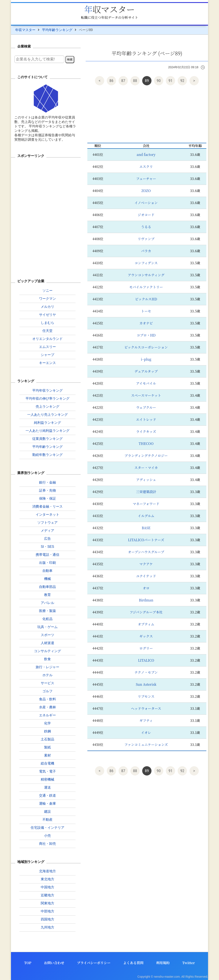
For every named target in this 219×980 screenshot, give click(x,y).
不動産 (47, 820)
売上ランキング (47, 407)
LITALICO (146, 660)
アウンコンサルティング (146, 275)
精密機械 (47, 779)
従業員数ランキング (47, 439)
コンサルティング (47, 651)
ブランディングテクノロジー (146, 456)
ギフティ (146, 720)
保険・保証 (47, 498)
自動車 (47, 571)
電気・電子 (47, 771)
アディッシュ (146, 480)
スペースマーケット (146, 395)
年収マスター (109, 9)
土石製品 (47, 739)
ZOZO (146, 191)
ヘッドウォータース (146, 708)
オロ (146, 588)
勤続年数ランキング (47, 455)
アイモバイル (146, 383)
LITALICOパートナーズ (146, 540)
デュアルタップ (146, 371)
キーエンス (47, 363)
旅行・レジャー (47, 667)
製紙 (47, 747)
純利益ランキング (47, 423)
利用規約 (163, 963)
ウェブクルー (146, 407)
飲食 (47, 659)
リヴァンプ (146, 239)
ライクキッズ (146, 431)
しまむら (47, 323)
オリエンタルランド (47, 339)
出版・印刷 (47, 563)
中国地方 (47, 887)
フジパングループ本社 (146, 612)
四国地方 (47, 919)
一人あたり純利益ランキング (47, 431)
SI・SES (47, 547)
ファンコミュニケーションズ (146, 745)
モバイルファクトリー (146, 287)
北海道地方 (47, 871)
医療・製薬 (47, 611)
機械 (47, 579)
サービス (47, 683)
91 (171, 81)
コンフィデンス (146, 263)
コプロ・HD (146, 335)
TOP (28, 963)
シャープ (47, 355)
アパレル (47, 603)
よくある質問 (133, 963)
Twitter (189, 963)
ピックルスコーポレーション (146, 347)
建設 (47, 812)
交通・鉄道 (47, 795)
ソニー (47, 291)
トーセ (146, 311)
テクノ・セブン (146, 672)
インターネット (47, 515)
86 (112, 81)
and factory (146, 155)
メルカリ (47, 307)
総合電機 (47, 763)
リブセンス (146, 696)
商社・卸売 (47, 844)
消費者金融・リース (47, 506)
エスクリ (146, 167)
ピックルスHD (146, 299)
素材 (47, 755)
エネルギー (47, 715)
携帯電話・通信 (47, 555)
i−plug (146, 359)
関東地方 (47, 903)
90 (159, 81)
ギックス (146, 636)
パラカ (146, 251)
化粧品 (47, 619)
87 (123, 81)
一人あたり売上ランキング (47, 415)
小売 (47, 836)
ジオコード (146, 215)
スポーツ (47, 635)
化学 (47, 723)
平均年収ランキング (47, 391)
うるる (146, 227)
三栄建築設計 (146, 492)
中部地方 (47, 911)
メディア (47, 531)
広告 (47, 539)
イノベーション (146, 203)
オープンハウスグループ (146, 552)
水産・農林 (47, 707)
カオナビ (146, 323)
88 (135, 81)
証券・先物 (47, 490)
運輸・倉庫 (47, 803)
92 (182, 81)
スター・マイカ (146, 468)
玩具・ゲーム (47, 627)
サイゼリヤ (47, 315)
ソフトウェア (47, 523)
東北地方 (47, 879)
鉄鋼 (47, 731)
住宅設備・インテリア (47, 828)
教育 (47, 595)
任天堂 (47, 331)
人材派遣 (47, 643)
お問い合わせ (54, 963)
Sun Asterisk (146, 684)
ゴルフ (47, 691)
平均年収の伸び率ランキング (47, 399)
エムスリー (47, 347)
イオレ (146, 733)
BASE (146, 528)
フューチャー (146, 179)
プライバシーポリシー (94, 963)
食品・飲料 (47, 699)
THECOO (146, 444)
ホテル (47, 675)
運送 (47, 787)
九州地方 (47, 927)
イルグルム (146, 516)
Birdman (146, 600)
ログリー (146, 648)
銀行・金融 (47, 482)
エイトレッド (146, 419)
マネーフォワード (146, 504)
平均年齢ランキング (57, 30)
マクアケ (146, 564)
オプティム (146, 624)
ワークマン (47, 299)
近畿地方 (47, 895)
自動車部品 (47, 587)
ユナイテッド (146, 576)
